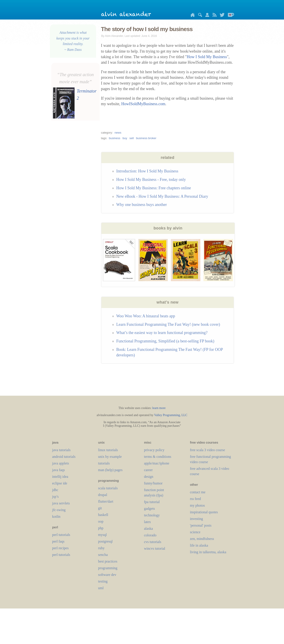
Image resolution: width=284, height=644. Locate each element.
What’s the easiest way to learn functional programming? (162, 333)
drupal (103, 495)
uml (101, 588)
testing (103, 581)
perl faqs (58, 541)
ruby (101, 548)
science (195, 532)
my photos (197, 505)
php (101, 528)
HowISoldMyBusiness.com (143, 104)
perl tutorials (61, 535)
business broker (146, 138)
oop (101, 521)
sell (132, 138)
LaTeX (147, 522)
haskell (103, 515)
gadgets (149, 509)
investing (196, 519)
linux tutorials (108, 450)
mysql (102, 535)
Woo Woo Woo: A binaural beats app (146, 316)
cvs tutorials (153, 542)
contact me (198, 492)
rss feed (195, 499)
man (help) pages (110, 470)
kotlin (56, 517)
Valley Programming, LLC (171, 415)
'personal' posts (201, 525)
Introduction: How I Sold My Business (147, 171)
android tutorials (64, 457)
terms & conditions (158, 457)
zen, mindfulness (202, 539)
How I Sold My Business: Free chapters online (154, 188)
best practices (108, 561)
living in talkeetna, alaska (208, 552)
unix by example (110, 457)
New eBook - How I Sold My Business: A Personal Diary (162, 196)
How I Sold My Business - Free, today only (151, 180)
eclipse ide (60, 483)
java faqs (58, 470)
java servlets (61, 503)
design (149, 477)
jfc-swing (59, 510)
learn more (159, 408)
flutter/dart (106, 501)
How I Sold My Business (207, 57)
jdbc (55, 490)
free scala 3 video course (207, 450)
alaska (148, 528)
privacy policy (154, 450)
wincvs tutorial (155, 548)
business (115, 138)
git (100, 508)
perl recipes (60, 548)
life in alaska (199, 545)
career (148, 470)
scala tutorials (108, 488)
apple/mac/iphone (157, 463)
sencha (103, 555)
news (118, 133)
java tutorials (61, 450)
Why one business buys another (142, 205)
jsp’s (55, 497)
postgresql (105, 541)
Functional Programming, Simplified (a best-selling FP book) (165, 341)
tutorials (104, 463)
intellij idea (60, 477)
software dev (107, 575)
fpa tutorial (152, 502)
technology (152, 515)
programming (108, 568)
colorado (150, 535)
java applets (61, 463)
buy (125, 138)
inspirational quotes (204, 512)
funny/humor (153, 483)
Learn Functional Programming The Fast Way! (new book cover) (168, 324)
